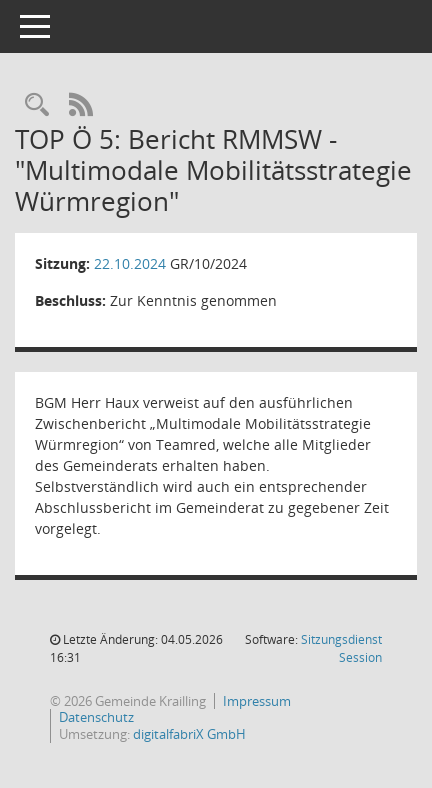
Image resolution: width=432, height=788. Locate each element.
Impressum (257, 701)
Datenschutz (96, 717)
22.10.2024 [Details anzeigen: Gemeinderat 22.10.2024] (130, 263)
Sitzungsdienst (341, 648)
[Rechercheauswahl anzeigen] (37, 105)
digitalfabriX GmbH (189, 734)
